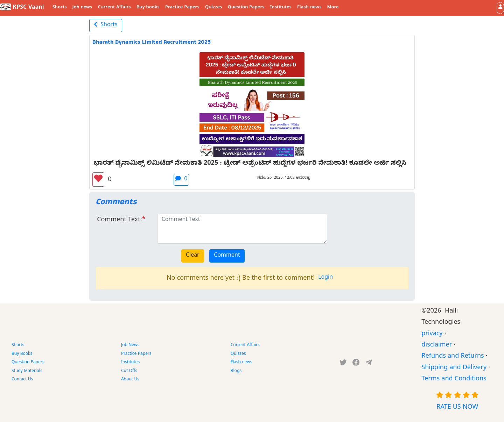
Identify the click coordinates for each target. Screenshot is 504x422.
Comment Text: (119, 220)
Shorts (60, 8)
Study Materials (27, 371)
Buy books (148, 8)
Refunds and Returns (453, 357)
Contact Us (22, 380)
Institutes (281, 8)
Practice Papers (182, 8)
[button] (500, 8)
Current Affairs (114, 8)
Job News (130, 345)
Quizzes (214, 8)
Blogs (236, 371)
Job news (82, 8)
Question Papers (246, 8)
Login (325, 278)
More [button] (333, 8)
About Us (130, 380)
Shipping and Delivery (454, 368)
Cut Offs (129, 371)
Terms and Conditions (454, 380)
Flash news (309, 8)
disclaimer (437, 346)
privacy (432, 334)
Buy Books (22, 354)
